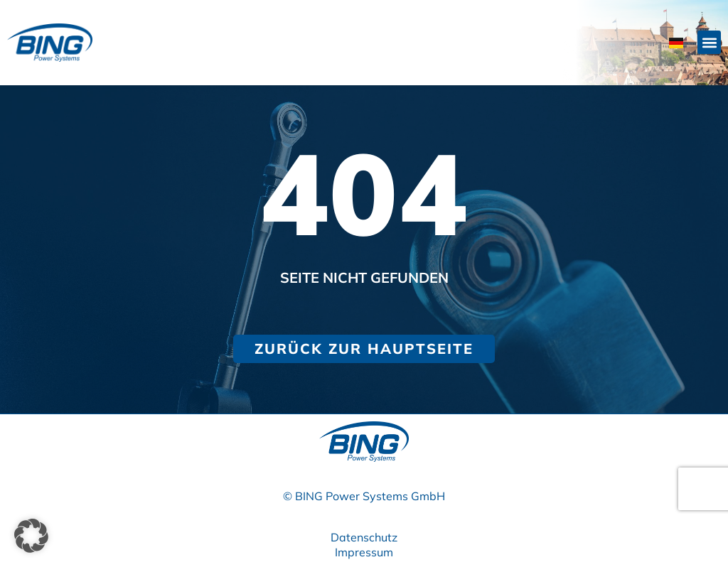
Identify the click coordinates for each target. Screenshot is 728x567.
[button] (709, 42)
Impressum (364, 552)
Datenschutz (364, 537)
